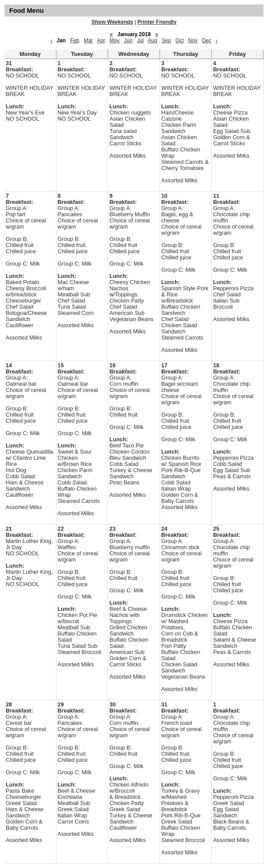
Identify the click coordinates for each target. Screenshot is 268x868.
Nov (193, 41)
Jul (140, 41)
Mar (88, 41)
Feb (75, 41)
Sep (166, 41)
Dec (207, 41)
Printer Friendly (157, 22)
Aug (152, 41)
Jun (128, 41)
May (115, 41)
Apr (101, 41)
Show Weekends (112, 22)
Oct (180, 41)
